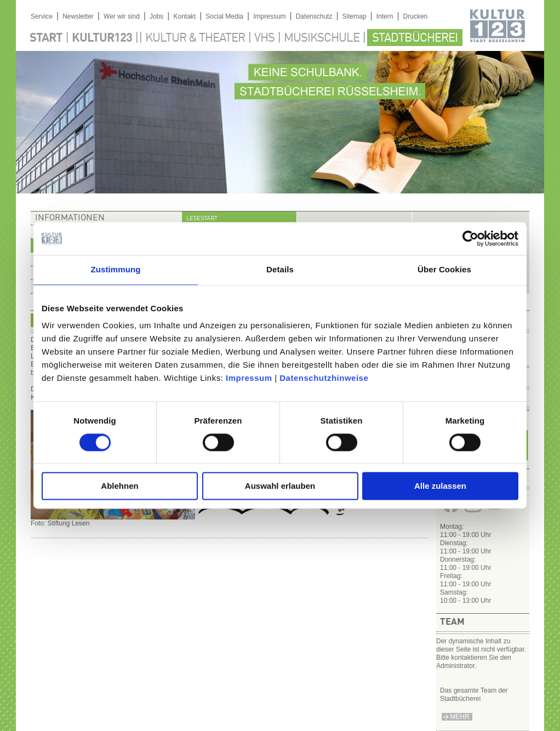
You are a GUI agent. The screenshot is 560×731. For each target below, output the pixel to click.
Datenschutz (314, 16)
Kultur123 (102, 38)
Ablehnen (119, 486)
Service (42, 16)
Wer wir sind (122, 16)
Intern (385, 16)
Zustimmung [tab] (116, 269)
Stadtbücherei (415, 38)
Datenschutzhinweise (324, 378)
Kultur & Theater (195, 38)
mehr (459, 717)
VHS (264, 38)
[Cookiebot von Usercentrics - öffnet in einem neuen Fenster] (470, 238)
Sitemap (355, 16)
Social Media (224, 16)
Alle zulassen (440, 486)
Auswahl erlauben (280, 486)
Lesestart (202, 219)
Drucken (416, 16)
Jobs (156, 16)
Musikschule (322, 38)
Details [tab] (280, 269)
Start (46, 38)
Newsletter (78, 16)
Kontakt (184, 16)
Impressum (249, 378)
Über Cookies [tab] (444, 269)
